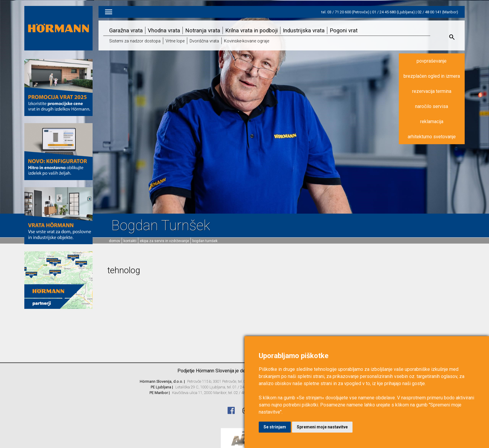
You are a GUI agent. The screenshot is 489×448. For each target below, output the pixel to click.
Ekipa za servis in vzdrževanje (164, 241)
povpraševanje (432, 61)
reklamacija (432, 121)
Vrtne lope (175, 41)
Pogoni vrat (344, 30)
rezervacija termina (432, 91)
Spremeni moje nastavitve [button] (322, 427)
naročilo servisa (432, 106)
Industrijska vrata (304, 30)
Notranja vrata (203, 30)
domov (115, 241)
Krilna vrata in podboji (251, 30)
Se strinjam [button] (275, 427)
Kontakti (130, 241)
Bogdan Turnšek (205, 241)
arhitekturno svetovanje (432, 137)
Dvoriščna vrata (204, 41)
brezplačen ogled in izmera (432, 76)
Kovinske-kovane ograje (247, 41)
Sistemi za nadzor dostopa (135, 41)
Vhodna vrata (164, 30)
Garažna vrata (126, 30)
